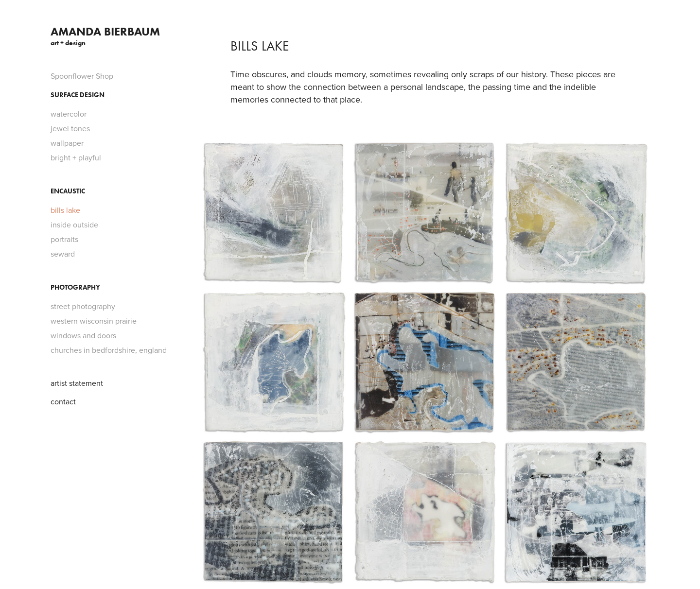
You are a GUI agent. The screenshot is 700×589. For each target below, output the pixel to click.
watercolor (69, 114)
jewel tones (70, 128)
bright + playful (76, 157)
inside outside (74, 225)
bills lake (65, 210)
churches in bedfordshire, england (109, 350)
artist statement (77, 383)
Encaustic (68, 191)
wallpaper (67, 143)
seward (63, 254)
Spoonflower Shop (82, 76)
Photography (75, 287)
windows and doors (83, 335)
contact (63, 401)
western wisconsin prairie (94, 321)
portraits (64, 239)
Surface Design (78, 95)
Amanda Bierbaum (105, 31)
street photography (83, 306)
